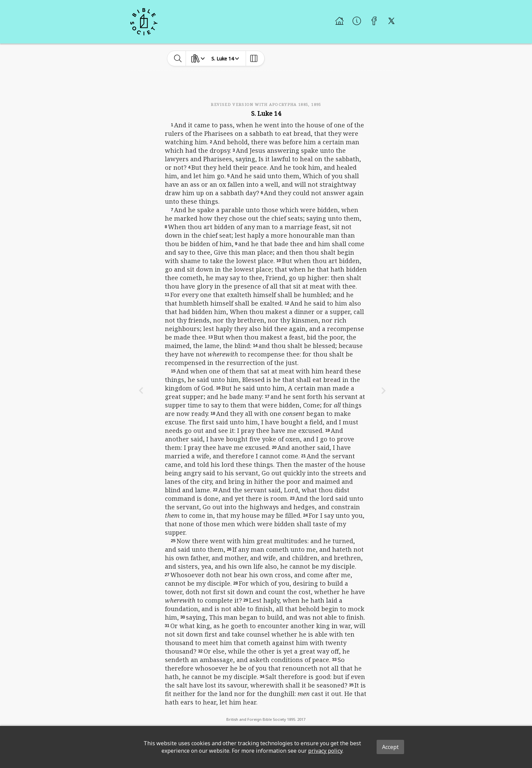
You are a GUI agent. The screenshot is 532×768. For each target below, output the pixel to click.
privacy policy (325, 751)
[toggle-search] (178, 58)
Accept (390, 747)
